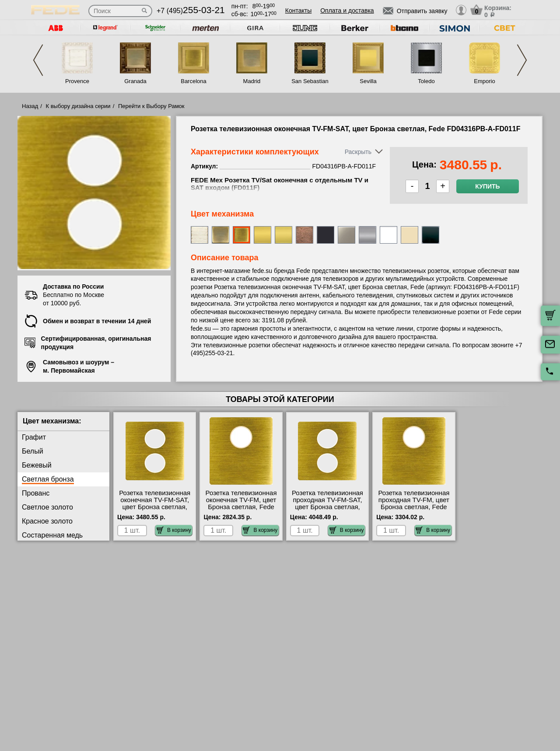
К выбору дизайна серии (78, 106)
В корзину (174, 530)
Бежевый (37, 465)
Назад (30, 106)
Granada (135, 81)
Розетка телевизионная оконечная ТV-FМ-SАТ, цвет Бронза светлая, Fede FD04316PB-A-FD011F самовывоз (155, 507)
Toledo (426, 81)
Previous (38, 60)
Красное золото (47, 521)
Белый (33, 451)
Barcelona (194, 81)
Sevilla (368, 81)
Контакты (298, 10)
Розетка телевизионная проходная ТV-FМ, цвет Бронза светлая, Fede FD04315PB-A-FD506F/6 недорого (414, 507)
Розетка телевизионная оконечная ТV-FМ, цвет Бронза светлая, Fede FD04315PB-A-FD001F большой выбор (241, 507)
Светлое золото (47, 507)
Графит (34, 437)
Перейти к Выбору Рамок (151, 106)
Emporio (484, 81)
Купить (487, 186)
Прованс (36, 493)
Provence (77, 81)
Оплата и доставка (347, 10)
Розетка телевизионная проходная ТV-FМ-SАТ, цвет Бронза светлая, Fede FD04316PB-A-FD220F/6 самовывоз (327, 507)
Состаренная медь (52, 535)
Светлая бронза (48, 479)
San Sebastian (310, 81)
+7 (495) (191, 11)
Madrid (252, 81)
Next (522, 60)
